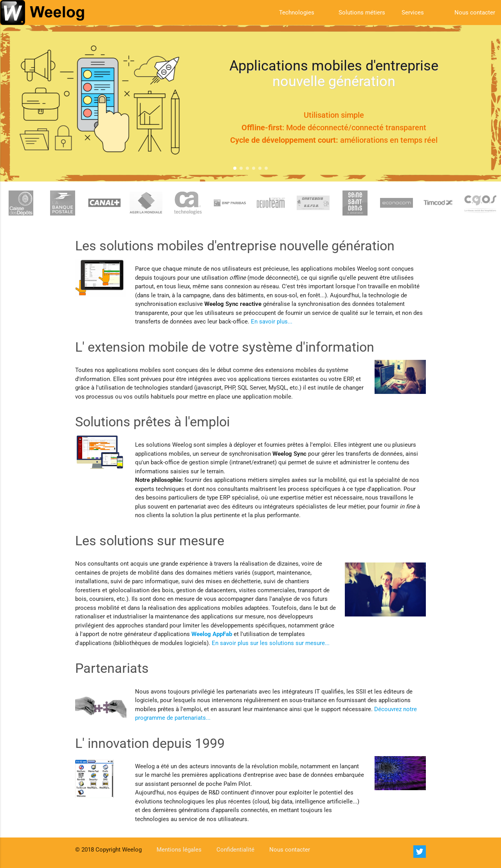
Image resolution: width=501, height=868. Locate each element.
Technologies (303, 13)
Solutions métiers (364, 13)
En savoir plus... (272, 322)
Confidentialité (235, 850)
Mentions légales (179, 850)
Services (422, 13)
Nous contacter (475, 13)
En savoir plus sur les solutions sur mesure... (271, 643)
